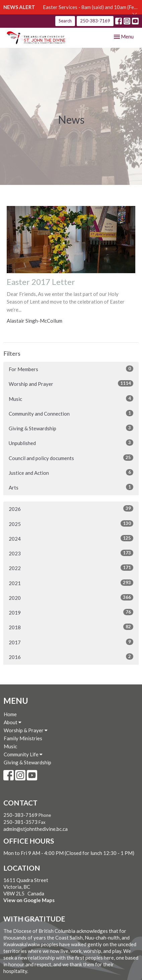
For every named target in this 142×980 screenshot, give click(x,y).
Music (71, 399)
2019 (71, 612)
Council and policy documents (71, 458)
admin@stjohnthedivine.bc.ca (35, 829)
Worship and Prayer (71, 384)
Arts (71, 487)
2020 (71, 597)
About (13, 722)
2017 (71, 642)
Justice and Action (71, 472)
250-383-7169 (95, 21)
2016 (71, 657)
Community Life (23, 754)
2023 (71, 553)
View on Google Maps (29, 900)
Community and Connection (71, 413)
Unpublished (71, 443)
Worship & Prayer (26, 730)
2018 (71, 627)
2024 (71, 538)
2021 (71, 583)
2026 (71, 509)
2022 (71, 568)
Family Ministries (23, 738)
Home (10, 714)
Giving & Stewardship (71, 428)
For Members (71, 369)
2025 (71, 524)
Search (65, 21)
